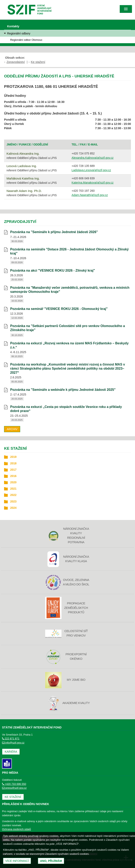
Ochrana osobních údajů (16, 829)
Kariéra (11, 752)
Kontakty (13, 26)
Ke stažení (38, 62)
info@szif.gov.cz (13, 743)
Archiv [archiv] (12, 429)
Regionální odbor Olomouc (26, 40)
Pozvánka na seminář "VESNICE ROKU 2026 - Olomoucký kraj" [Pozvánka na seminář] (59, 309)
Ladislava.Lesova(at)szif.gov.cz (91, 170)
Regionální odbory (19, 33)
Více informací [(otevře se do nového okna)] (17, 861)
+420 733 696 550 (14, 784)
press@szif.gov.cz (14, 788)
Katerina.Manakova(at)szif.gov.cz (93, 183)
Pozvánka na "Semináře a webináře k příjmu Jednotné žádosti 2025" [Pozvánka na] (63, 390)
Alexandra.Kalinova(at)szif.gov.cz (93, 158)
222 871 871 (11, 739)
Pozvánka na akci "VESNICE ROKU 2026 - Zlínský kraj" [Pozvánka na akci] (53, 270)
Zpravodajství (16, 62)
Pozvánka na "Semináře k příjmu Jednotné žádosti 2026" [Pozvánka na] (54, 232)
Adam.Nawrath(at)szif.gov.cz (90, 195)
